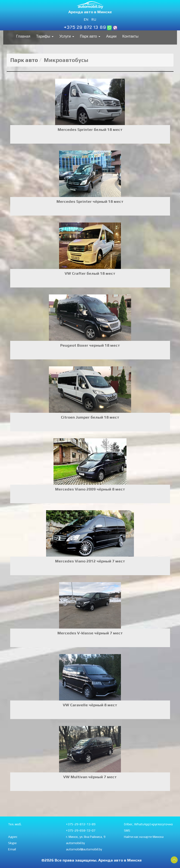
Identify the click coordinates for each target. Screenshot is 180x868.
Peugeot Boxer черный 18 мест (90, 345)
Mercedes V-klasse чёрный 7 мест (90, 633)
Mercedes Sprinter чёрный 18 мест (90, 201)
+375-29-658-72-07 (81, 830)
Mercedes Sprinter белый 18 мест (90, 129)
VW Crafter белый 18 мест (90, 273)
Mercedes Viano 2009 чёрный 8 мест (90, 489)
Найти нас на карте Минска (144, 837)
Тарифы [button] (45, 36)
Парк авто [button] (90, 36)
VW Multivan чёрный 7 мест (90, 777)
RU (94, 19)
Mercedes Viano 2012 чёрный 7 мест (90, 561)
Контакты (130, 36)
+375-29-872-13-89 (81, 824)
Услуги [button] (67, 36)
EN (86, 19)
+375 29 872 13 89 (85, 27)
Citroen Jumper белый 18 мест (90, 417)
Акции (111, 36)
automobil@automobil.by (84, 849)
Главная (23, 36)
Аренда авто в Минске (90, 12)
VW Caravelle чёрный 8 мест (90, 705)
